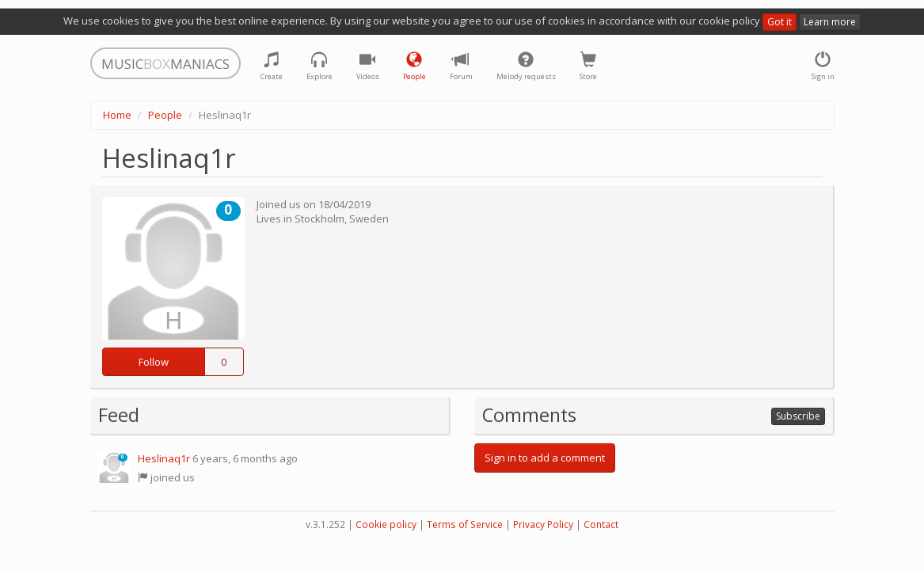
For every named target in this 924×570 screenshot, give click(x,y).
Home (117, 115)
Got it (780, 22)
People (165, 115)
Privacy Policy (543, 524)
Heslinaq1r (164, 458)
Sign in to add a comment (545, 458)
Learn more (830, 22)
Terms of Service (465, 524)
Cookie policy (386, 524)
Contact (601, 524)
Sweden (369, 218)
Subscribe (798, 416)
